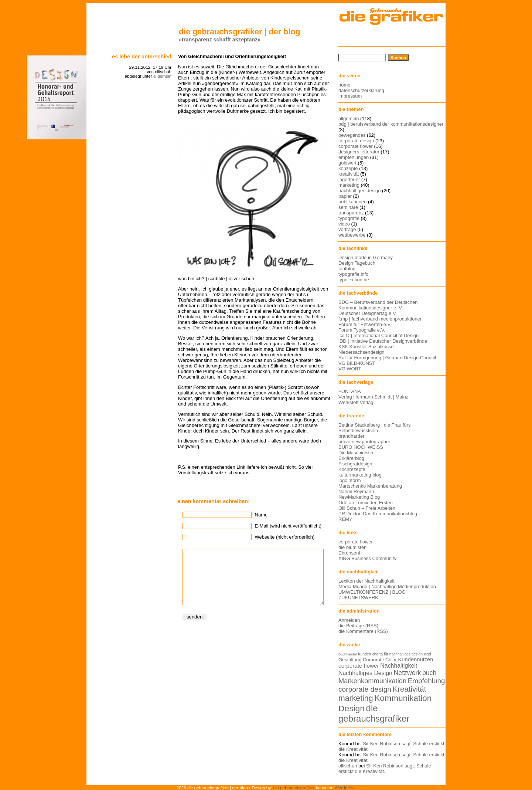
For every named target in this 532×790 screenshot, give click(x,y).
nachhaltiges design (360, 191)
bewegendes (352, 135)
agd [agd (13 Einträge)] (428, 654)
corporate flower (356, 146)
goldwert (347, 163)
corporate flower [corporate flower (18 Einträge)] (359, 666)
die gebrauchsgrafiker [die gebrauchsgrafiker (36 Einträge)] (374, 713)
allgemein (162, 76)
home (344, 85)
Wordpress (345, 788)
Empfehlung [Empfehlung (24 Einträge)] (427, 681)
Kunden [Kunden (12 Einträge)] (364, 654)
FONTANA (350, 391)
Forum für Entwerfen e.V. (365, 324)
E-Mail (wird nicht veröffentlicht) (288, 526)
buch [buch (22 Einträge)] (429, 673)
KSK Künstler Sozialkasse (366, 347)
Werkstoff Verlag (356, 402)
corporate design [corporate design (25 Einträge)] (365, 689)
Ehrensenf (349, 553)
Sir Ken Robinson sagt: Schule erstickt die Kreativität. (385, 769)
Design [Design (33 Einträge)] (352, 708)
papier (345, 196)
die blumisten (352, 547)
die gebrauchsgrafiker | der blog (240, 32)
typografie (349, 218)
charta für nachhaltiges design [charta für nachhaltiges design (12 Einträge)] (398, 654)
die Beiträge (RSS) (358, 626)
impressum (350, 96)
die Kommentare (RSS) (363, 631)
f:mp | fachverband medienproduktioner (380, 319)
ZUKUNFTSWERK (358, 598)
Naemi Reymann (356, 491)
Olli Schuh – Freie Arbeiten (367, 508)
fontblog (347, 269)
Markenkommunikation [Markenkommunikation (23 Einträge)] (372, 681)
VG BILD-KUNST (357, 363)
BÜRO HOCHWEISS (361, 447)
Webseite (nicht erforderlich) (285, 537)
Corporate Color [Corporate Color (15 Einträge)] (380, 660)
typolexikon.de (354, 280)
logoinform (349, 480)
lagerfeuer (349, 179)
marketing (349, 185)
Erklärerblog (351, 458)
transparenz (351, 213)
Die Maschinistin (356, 453)
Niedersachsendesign (362, 352)
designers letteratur (359, 152)
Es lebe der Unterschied (142, 57)
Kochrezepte (352, 469)
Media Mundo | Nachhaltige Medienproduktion (387, 586)
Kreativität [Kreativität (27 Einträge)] (410, 689)
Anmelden (349, 620)
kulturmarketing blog (360, 475)
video (344, 224)
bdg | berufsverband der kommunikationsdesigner (391, 124)
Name (261, 515)
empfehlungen (354, 157)
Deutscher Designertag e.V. (368, 313)
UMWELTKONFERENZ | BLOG (372, 592)
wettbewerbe (352, 235)
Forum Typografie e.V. (362, 330)
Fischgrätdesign (355, 464)
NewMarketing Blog (359, 497)
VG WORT (350, 369)
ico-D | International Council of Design (378, 335)
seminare (348, 207)
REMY (345, 519)
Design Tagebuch (357, 263)
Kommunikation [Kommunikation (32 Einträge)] (403, 698)
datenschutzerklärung (361, 90)
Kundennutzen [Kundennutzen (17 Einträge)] (415, 660)
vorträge (347, 229)
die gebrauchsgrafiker (294, 788)
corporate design (356, 141)
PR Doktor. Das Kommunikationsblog (378, 514)
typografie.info (353, 274)
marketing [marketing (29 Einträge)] (356, 698)
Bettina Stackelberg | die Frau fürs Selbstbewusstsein (375, 428)
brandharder (352, 436)
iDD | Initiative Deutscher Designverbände (383, 341)
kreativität (349, 174)
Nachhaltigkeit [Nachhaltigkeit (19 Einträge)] (399, 666)
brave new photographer (364, 442)
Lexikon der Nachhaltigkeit (366, 581)
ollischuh (348, 766)
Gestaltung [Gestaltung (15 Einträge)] (350, 660)
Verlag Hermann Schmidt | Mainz (373, 397)
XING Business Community (367, 558)
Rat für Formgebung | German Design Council (387, 358)
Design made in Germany (366, 257)
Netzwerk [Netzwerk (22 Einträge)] (407, 673)
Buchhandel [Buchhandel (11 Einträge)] (347, 654)
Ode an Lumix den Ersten (366, 503)
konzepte (348, 168)
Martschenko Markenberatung (370, 486)
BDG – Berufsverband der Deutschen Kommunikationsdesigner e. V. (378, 305)
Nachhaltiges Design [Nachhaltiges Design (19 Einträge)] (365, 673)
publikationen (352, 202)
